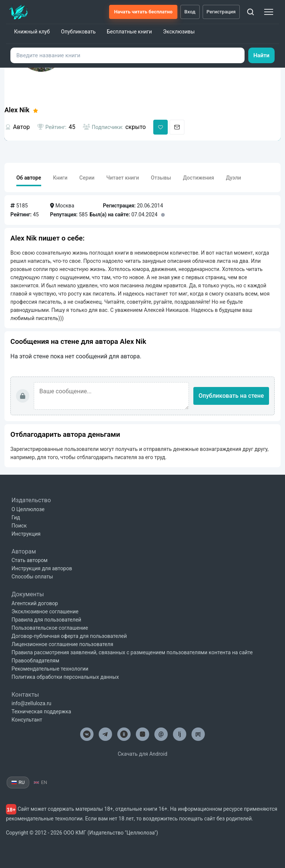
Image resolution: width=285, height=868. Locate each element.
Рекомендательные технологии (50, 669)
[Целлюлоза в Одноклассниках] (124, 734)
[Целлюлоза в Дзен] (142, 734)
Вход (190, 12)
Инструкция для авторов (42, 568)
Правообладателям (35, 661)
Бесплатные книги (130, 32)
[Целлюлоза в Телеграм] (105, 734)
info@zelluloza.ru (31, 703)
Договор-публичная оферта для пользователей (69, 636)
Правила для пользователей (46, 620)
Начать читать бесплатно (143, 12)
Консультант (27, 720)
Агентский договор (35, 603)
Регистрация (221, 12)
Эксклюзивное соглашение (45, 612)
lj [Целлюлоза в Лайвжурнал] (180, 734)
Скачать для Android (142, 754)
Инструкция (26, 534)
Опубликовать (78, 32)
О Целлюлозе (28, 509)
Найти (261, 55)
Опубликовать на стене (231, 396)
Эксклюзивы (179, 32)
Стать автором (30, 560)
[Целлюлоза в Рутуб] (198, 734)
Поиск (19, 526)
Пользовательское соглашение (50, 628)
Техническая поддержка (41, 711)
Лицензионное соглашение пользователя (62, 644)
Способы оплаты (32, 577)
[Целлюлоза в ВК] (87, 734)
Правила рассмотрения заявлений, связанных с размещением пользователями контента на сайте (132, 652)
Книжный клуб (32, 32)
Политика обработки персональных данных (65, 677)
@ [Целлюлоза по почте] (161, 734)
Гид (16, 517)
